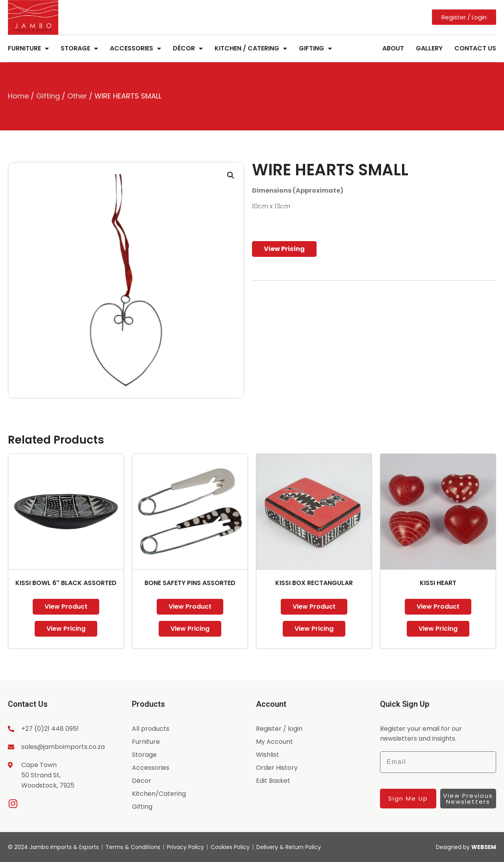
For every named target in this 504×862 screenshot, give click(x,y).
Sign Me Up (408, 798)
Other (77, 96)
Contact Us (475, 48)
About (393, 48)
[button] (231, 175)
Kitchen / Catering (251, 48)
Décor (188, 48)
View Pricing (284, 249)
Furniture (28, 48)
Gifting (315, 48)
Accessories (135, 48)
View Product (66, 607)
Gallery (429, 48)
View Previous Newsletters (468, 799)
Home (18, 96)
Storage (79, 48)
